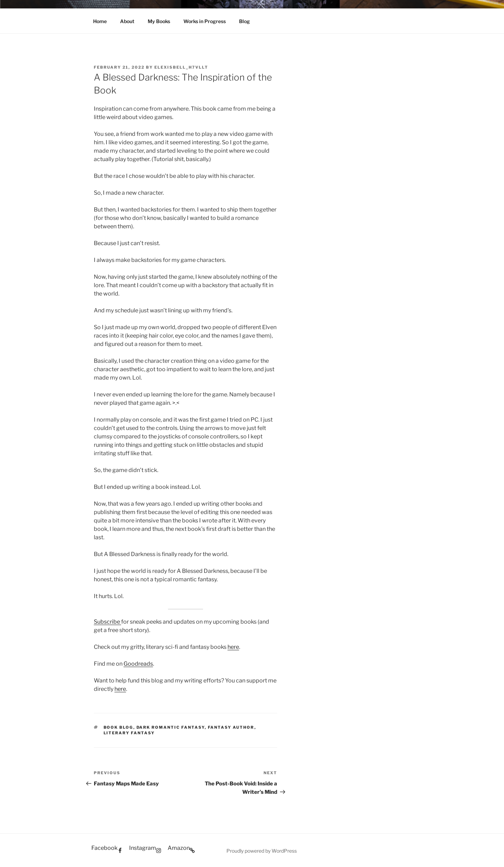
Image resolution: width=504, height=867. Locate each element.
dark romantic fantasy (171, 727)
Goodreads (138, 664)
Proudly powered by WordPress (262, 851)
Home (100, 21)
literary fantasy (129, 733)
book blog (118, 727)
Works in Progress (205, 21)
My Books (159, 21)
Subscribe (107, 622)
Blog (244, 21)
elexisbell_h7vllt (181, 67)
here (233, 647)
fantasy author (231, 727)
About (127, 21)
